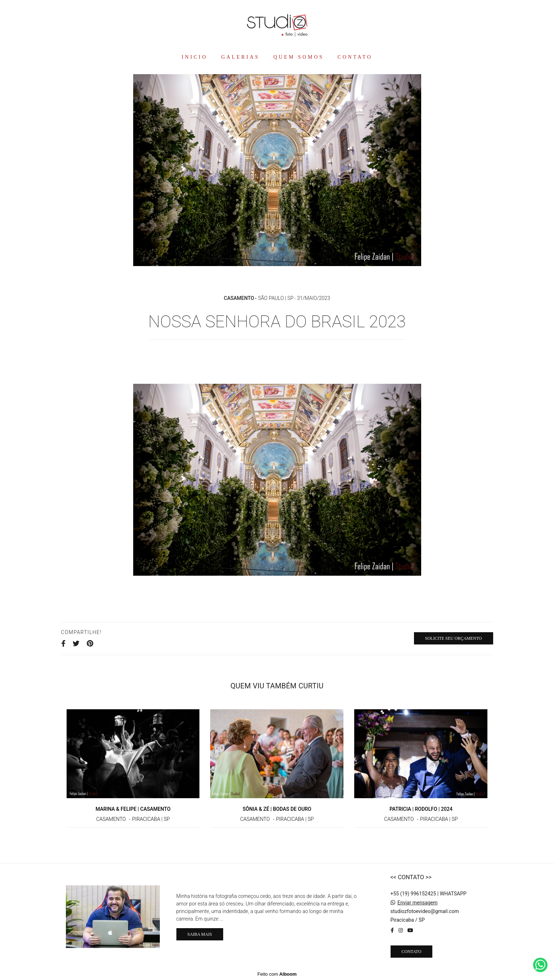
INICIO (194, 57)
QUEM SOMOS (298, 57)
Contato (412, 952)
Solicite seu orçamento (454, 638)
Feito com (277, 974)
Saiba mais (200, 934)
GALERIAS (240, 57)
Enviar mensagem (418, 903)
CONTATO (355, 57)
